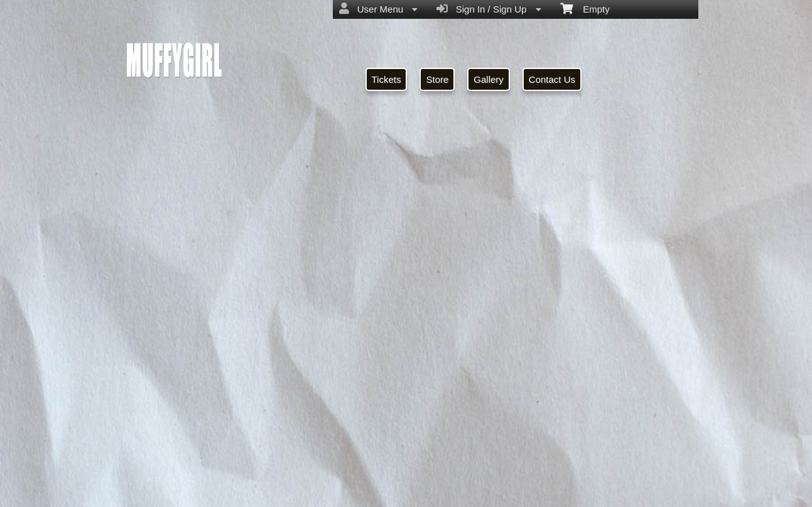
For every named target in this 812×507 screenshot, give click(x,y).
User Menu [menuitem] (378, 9)
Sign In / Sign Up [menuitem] (489, 9)
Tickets (387, 79)
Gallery (489, 79)
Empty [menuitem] (585, 8)
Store (437, 79)
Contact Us (552, 79)
